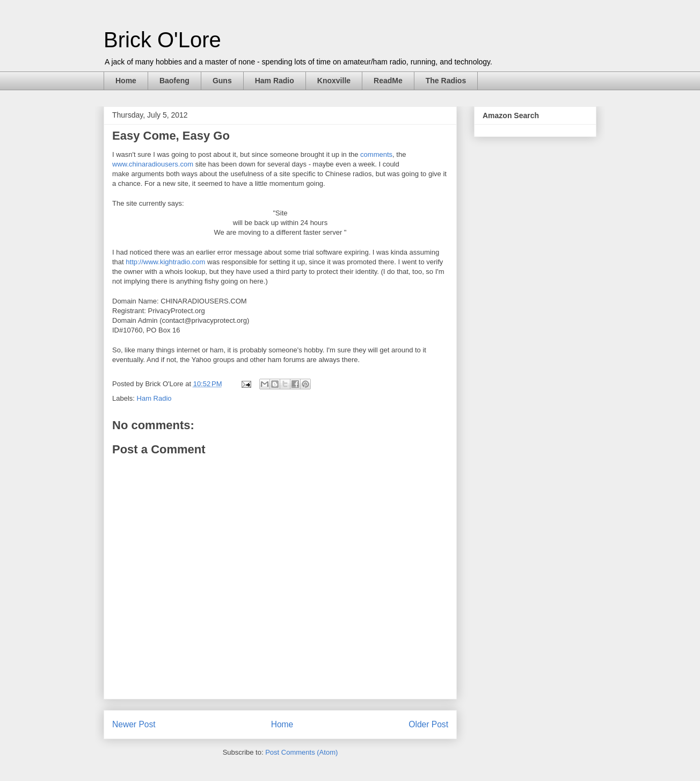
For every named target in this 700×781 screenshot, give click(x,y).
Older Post (428, 724)
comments (376, 154)
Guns (222, 81)
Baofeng (174, 81)
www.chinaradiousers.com (153, 164)
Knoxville (334, 81)
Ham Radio (275, 81)
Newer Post (134, 724)
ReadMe (388, 81)
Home (126, 81)
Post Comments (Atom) (301, 752)
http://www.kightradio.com (165, 262)
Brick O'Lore (162, 40)
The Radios (446, 81)
